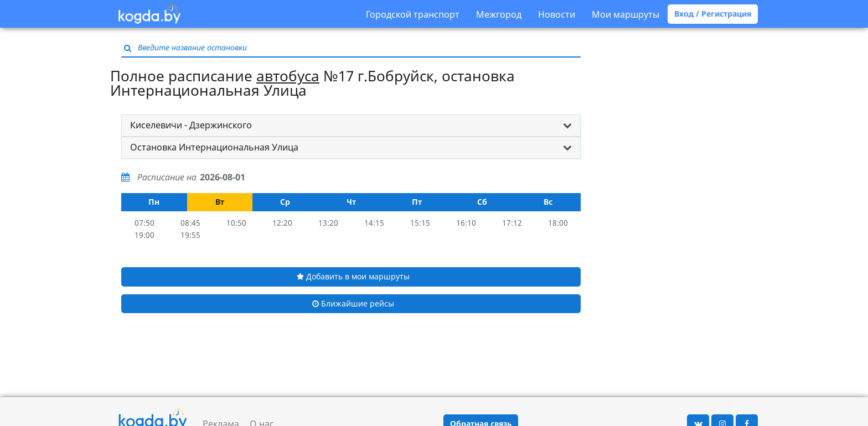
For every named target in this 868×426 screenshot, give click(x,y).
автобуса (288, 76)
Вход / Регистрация (713, 14)
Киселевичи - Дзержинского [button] (191, 125)
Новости (557, 14)
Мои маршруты (626, 14)
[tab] (351, 126)
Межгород (499, 14)
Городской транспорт (413, 14)
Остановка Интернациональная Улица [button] (214, 147)
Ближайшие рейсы (353, 303)
